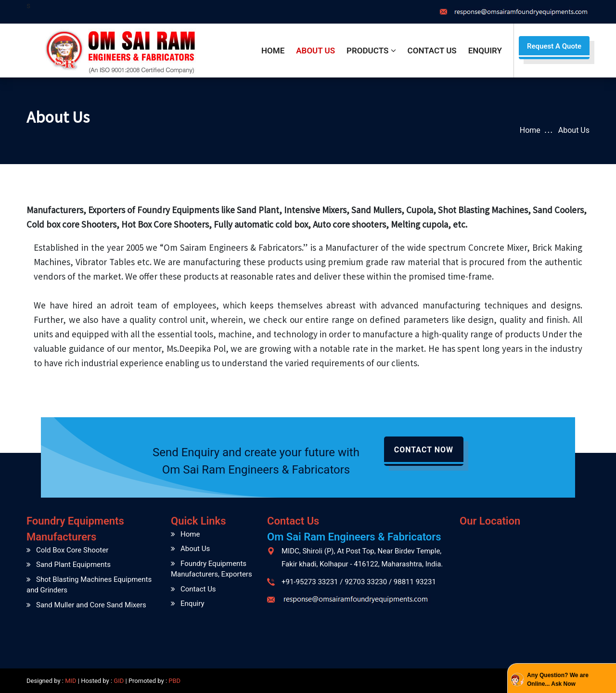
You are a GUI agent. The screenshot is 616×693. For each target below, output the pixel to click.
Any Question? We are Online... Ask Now (558, 680)
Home (273, 51)
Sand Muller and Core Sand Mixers (91, 605)
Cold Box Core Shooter (72, 550)
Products (371, 51)
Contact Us (432, 51)
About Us (315, 51)
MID (70, 681)
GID (119, 681)
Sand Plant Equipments (73, 565)
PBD (174, 681)
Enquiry (485, 51)
